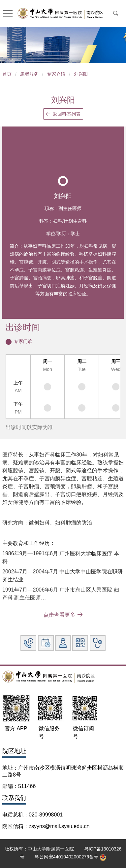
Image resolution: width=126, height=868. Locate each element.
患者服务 (29, 74)
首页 (7, 74)
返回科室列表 (63, 114)
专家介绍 (56, 74)
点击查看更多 (63, 615)
